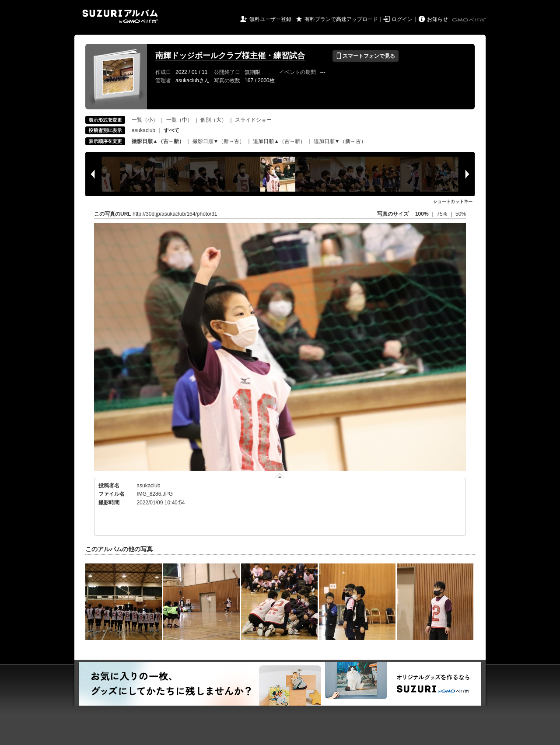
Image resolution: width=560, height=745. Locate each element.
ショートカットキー (453, 201)
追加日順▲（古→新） (279, 141)
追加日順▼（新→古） (340, 141)
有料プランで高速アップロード (341, 19)
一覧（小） (145, 120)
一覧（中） (179, 120)
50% (461, 214)
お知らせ (437, 19)
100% (422, 214)
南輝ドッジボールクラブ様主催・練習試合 (230, 56)
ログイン (402, 19)
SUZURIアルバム (120, 16)
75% (443, 214)
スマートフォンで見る (366, 56)
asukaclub (143, 130)
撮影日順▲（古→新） (158, 141)
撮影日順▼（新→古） (219, 141)
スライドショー (253, 120)
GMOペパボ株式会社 (469, 20)
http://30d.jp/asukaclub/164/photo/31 (175, 214)
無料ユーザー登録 (270, 19)
